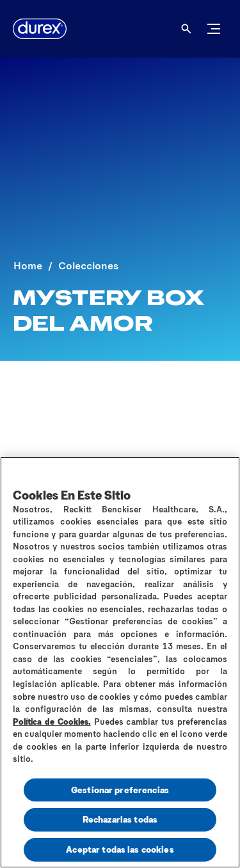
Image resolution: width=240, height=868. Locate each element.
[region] (120, 662)
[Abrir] (186, 29)
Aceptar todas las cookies (120, 849)
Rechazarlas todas (120, 819)
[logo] (40, 29)
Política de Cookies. (52, 722)
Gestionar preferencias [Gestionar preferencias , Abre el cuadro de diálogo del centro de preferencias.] (120, 790)
